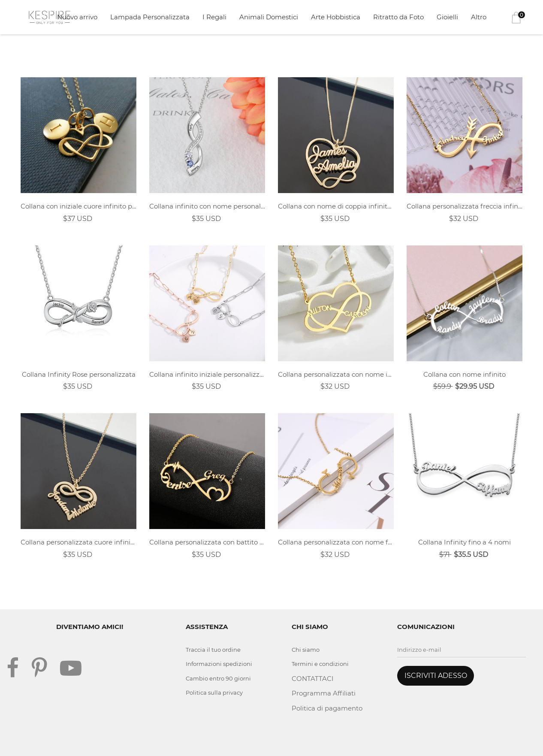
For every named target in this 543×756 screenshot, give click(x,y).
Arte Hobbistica (336, 17)
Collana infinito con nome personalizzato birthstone (207, 206)
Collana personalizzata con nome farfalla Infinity (336, 542)
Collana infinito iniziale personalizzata (207, 374)
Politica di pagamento (327, 708)
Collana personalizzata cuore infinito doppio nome (78, 542)
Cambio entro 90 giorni (218, 678)
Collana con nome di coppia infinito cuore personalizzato (336, 206)
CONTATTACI (313, 679)
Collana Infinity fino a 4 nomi (465, 542)
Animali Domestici (269, 17)
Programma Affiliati (324, 693)
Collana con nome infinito (465, 374)
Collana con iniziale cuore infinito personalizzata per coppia (78, 206)
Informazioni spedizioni (219, 664)
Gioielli (447, 17)
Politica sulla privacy (214, 692)
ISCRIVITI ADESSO (436, 676)
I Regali (214, 17)
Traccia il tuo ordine (213, 650)
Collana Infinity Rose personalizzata (79, 374)
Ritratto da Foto (398, 17)
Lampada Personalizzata (150, 17)
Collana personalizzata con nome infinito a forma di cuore (336, 374)
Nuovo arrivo (77, 17)
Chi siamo (306, 650)
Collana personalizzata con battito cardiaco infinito (207, 542)
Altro (479, 17)
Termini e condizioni (320, 664)
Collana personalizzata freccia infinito (465, 206)
